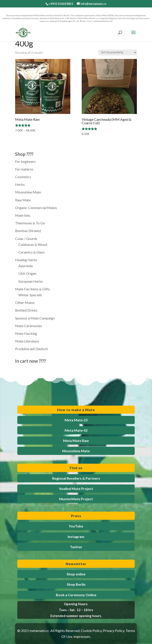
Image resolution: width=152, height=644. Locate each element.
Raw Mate (23, 200)
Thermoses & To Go (30, 223)
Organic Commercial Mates (36, 208)
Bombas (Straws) (28, 231)
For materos (24, 169)
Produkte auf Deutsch (32, 349)
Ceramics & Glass (32, 252)
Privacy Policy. (114, 631)
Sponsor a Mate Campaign (35, 318)
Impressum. (82, 636)
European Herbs (31, 281)
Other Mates (25, 302)
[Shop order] (118, 52)
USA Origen (27, 273)
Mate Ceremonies (29, 326)
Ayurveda (26, 266)
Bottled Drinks (26, 310)
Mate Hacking (26, 333)
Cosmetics (23, 177)
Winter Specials (30, 295)
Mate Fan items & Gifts (33, 289)
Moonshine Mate (28, 192)
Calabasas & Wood (33, 244)
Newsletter (76, 564)
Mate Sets (23, 215)
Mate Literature (27, 341)
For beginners (25, 161)
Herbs (20, 184)
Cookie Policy (91, 631)
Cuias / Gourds (26, 239)
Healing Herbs (26, 260)
